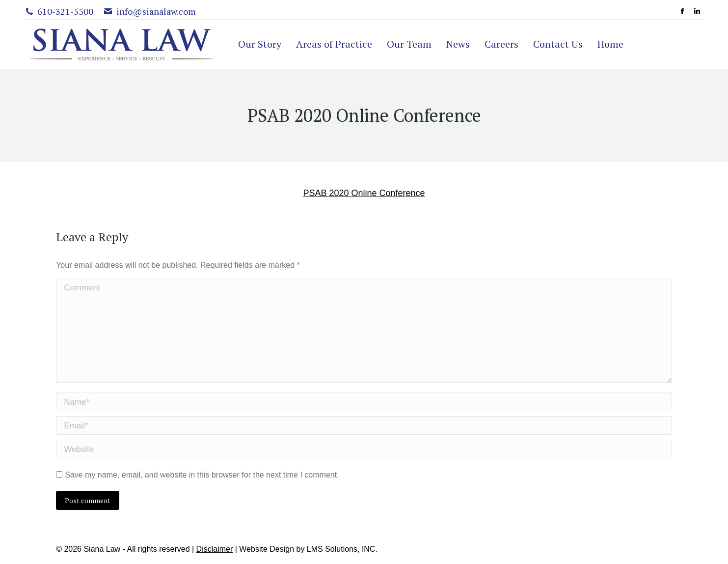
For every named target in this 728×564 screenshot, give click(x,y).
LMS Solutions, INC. (342, 549)
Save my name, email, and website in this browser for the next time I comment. (202, 475)
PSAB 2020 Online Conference (364, 193)
